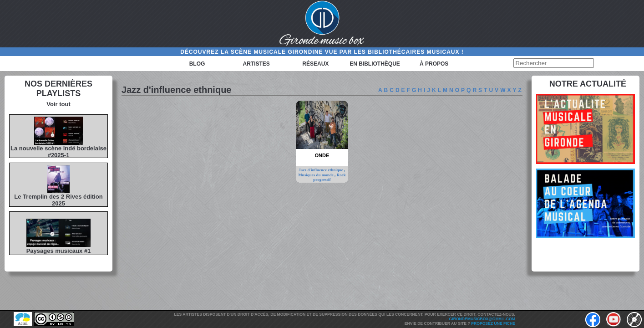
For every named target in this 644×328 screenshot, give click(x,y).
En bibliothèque (375, 64)
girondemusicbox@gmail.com (482, 319)
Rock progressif (329, 177)
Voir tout (58, 104)
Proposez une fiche (493, 323)
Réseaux (315, 64)
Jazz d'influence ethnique (321, 170)
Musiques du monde (316, 175)
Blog (197, 64)
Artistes (256, 64)
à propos (434, 64)
